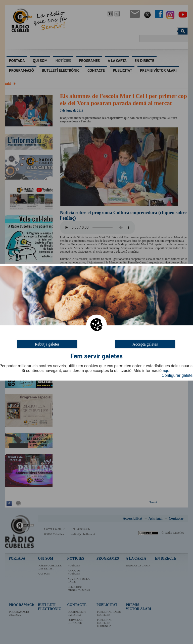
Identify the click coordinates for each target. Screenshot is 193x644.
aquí (166, 371)
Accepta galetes (145, 344)
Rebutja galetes (47, 344)
